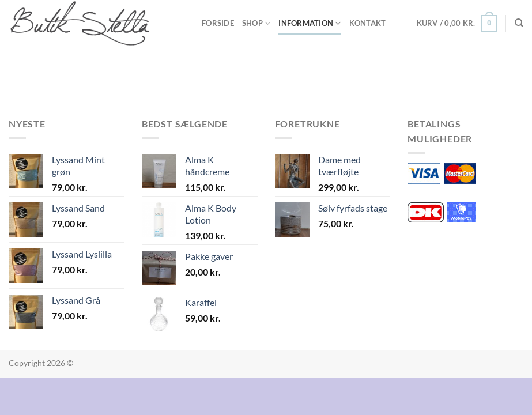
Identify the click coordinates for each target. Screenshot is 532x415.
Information (310, 23)
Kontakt (368, 23)
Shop (256, 23)
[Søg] (519, 23)
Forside (218, 23)
